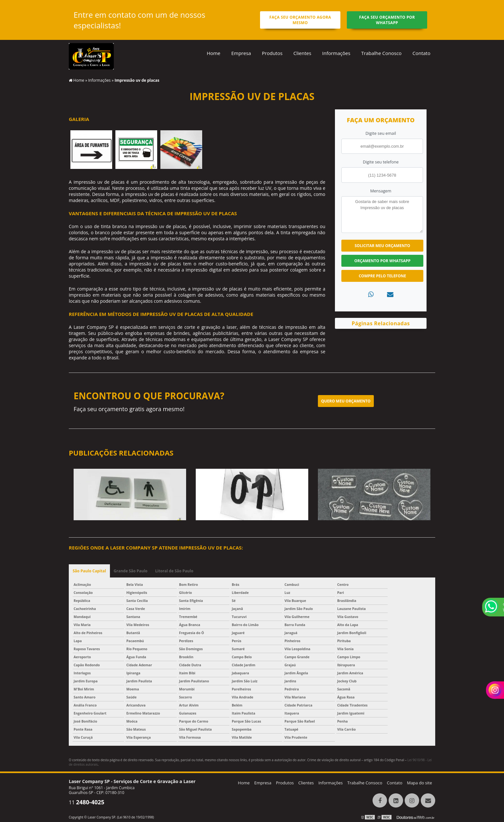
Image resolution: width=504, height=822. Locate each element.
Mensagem (381, 191)
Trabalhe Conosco (382, 53)
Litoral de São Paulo (174, 571)
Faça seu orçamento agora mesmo (300, 20)
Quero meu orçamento (346, 401)
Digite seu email (381, 133)
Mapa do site (419, 783)
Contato (421, 53)
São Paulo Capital (89, 571)
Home (213, 53)
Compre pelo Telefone (382, 276)
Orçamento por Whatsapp (382, 261)
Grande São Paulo (131, 571)
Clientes (302, 53)
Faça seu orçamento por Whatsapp (387, 20)
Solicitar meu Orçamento (382, 246)
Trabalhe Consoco (365, 783)
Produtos (272, 53)
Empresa (241, 53)
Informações (336, 53)
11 (87, 802)
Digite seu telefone (381, 162)
